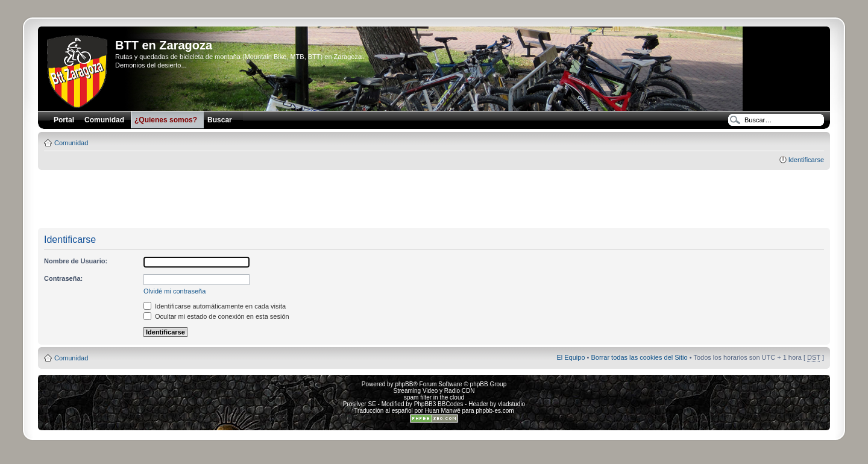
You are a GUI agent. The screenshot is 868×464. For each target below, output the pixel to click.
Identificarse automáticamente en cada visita (215, 306)
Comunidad (71, 143)
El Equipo (571, 357)
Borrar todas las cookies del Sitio (639, 357)
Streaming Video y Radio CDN (434, 391)
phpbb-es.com (495, 411)
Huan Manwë (443, 411)
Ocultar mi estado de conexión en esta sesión (216, 316)
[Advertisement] (434, 199)
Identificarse (806, 160)
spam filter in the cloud (434, 397)
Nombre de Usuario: (76, 261)
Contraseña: (63, 278)
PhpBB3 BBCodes (439, 404)
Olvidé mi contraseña (175, 291)
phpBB (404, 384)
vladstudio (511, 404)
